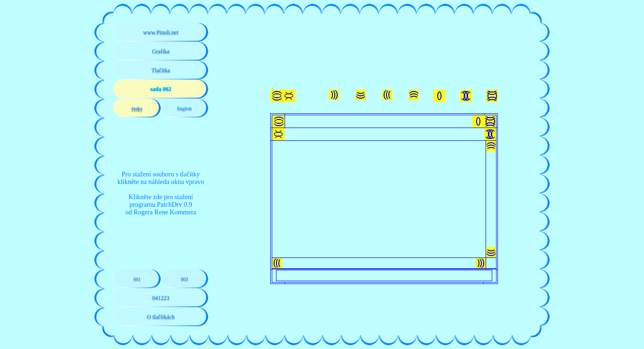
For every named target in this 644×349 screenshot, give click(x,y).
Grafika (161, 51)
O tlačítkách (161, 317)
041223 (161, 298)
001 (137, 279)
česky (137, 108)
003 (184, 279)
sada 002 (161, 89)
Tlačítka (161, 70)
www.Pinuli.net (161, 32)
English (184, 108)
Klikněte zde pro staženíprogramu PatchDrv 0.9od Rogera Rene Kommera (161, 205)
